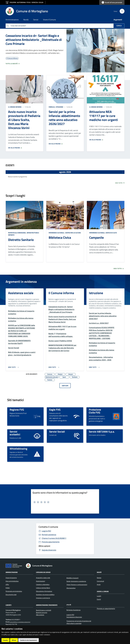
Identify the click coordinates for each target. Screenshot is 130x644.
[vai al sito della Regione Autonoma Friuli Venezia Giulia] (25, 2)
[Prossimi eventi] (123, 172)
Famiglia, (52, 107)
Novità (99, 572)
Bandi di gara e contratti (44, 610)
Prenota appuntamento (51, 542)
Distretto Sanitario (21, 240)
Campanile (96, 237)
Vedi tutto (120, 183)
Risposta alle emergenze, (17, 233)
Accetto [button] (6, 640)
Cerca (119, 26)
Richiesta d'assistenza (73, 610)
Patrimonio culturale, (57, 233)
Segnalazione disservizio (74, 617)
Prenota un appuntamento (106, 609)
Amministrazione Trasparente (47, 605)
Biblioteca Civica (60, 237)
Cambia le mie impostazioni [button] (29, 640)
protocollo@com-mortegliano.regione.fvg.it (20, 622)
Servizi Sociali (57, 432)
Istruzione (59, 107)
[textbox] (64, 502)
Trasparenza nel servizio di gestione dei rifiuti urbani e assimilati (79, 622)
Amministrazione (12, 572)
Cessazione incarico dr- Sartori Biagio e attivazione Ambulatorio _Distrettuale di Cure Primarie (34, 40)
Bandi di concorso (42, 613)
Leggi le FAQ (46, 531)
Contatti (9, 605)
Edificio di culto (111, 233)
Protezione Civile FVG (95, 411)
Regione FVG (17, 410)
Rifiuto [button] (14, 640)
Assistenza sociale (21, 293)
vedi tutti (65, 386)
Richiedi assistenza (49, 535)
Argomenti (118, 20)
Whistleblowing (18, 449)
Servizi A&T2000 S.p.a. (102, 432)
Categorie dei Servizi (43, 572)
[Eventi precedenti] (7, 172)
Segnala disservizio (49, 550)
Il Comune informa (15, 107)
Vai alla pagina (15, 148)
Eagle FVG (55, 410)
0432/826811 (54, 538)
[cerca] (122, 11)
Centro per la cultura (73, 233)
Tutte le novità (13, 64)
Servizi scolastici (15, 433)
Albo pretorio (40, 615)
